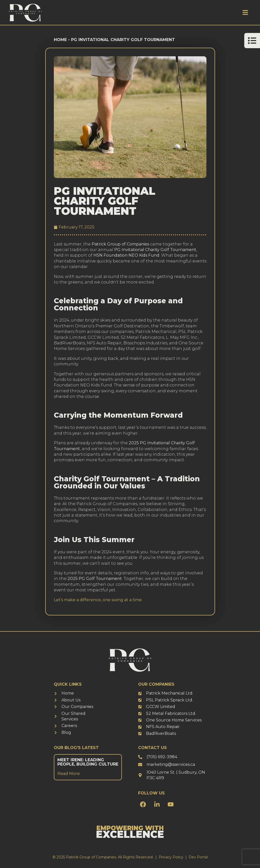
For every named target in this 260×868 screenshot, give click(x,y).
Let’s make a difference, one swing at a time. (98, 600)
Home (60, 40)
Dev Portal (198, 857)
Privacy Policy (171, 857)
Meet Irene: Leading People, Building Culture (88, 762)
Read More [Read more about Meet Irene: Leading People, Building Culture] (69, 774)
